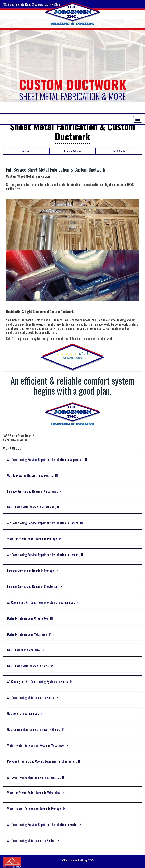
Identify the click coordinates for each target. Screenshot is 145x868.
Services (26, 151)
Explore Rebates (73, 151)
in (47, 460)
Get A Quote (119, 151)
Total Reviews (73, 358)
